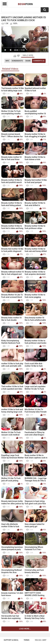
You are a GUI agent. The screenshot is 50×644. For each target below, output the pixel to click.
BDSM (25, 4)
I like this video (15, 56)
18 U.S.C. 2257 (41, 640)
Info (7, 61)
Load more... (25, 629)
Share (28, 61)
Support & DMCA (11, 640)
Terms (26, 640)
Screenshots (17, 61)
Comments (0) (39, 61)
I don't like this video (18, 56)
